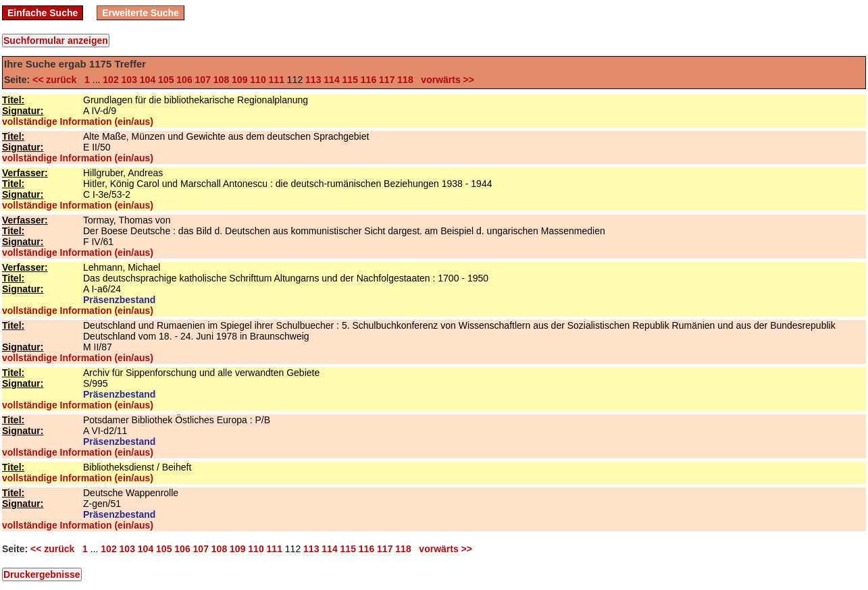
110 (258, 80)
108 (221, 80)
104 (148, 80)
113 (313, 80)
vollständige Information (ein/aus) (78, 122)
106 (184, 80)
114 (331, 80)
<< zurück (57, 80)
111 (277, 80)
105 (166, 80)
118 (405, 80)
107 (203, 80)
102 (110, 80)
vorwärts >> (445, 80)
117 (387, 80)
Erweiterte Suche (141, 13)
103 (129, 80)
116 (368, 80)
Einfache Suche (43, 13)
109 (239, 80)
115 (350, 80)
